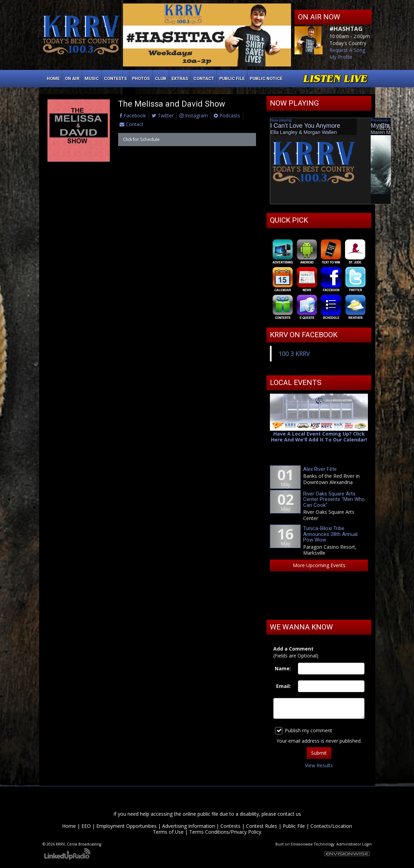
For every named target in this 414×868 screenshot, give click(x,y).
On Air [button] (72, 78)
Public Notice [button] (266, 78)
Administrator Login (354, 844)
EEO (86, 826)
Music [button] (92, 78)
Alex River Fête (320, 469)
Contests (230, 826)
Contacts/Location (331, 826)
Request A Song (347, 50)
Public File (294, 826)
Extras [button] (180, 78)
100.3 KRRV (294, 354)
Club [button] (161, 78)
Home (53, 78)
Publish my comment (304, 731)
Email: (284, 686)
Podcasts (227, 115)
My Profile (341, 57)
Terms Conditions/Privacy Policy (225, 832)
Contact (131, 124)
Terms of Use (168, 832)
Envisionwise (302, 844)
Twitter (163, 115)
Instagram (194, 115)
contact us (289, 814)
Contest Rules (262, 826)
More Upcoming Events (319, 565)
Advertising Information (188, 826)
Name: (283, 668)
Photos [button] (141, 78)
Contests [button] (115, 78)
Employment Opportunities (126, 826)
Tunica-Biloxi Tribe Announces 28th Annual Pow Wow (330, 534)
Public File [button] (232, 78)
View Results (319, 765)
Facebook (133, 115)
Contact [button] (204, 78)
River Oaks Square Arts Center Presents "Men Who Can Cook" (334, 499)
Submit (319, 753)
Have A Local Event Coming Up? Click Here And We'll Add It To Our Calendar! (319, 437)
